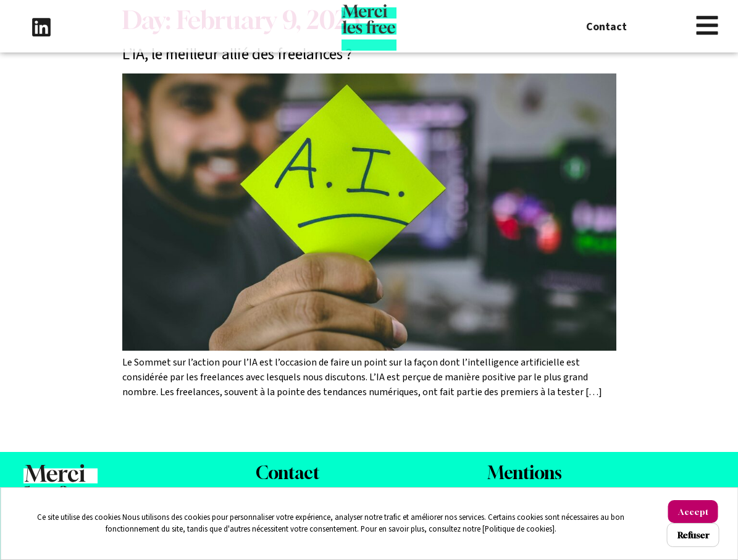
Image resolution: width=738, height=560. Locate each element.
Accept (693, 512)
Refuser (693, 535)
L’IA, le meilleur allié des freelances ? (237, 54)
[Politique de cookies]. (519, 529)
